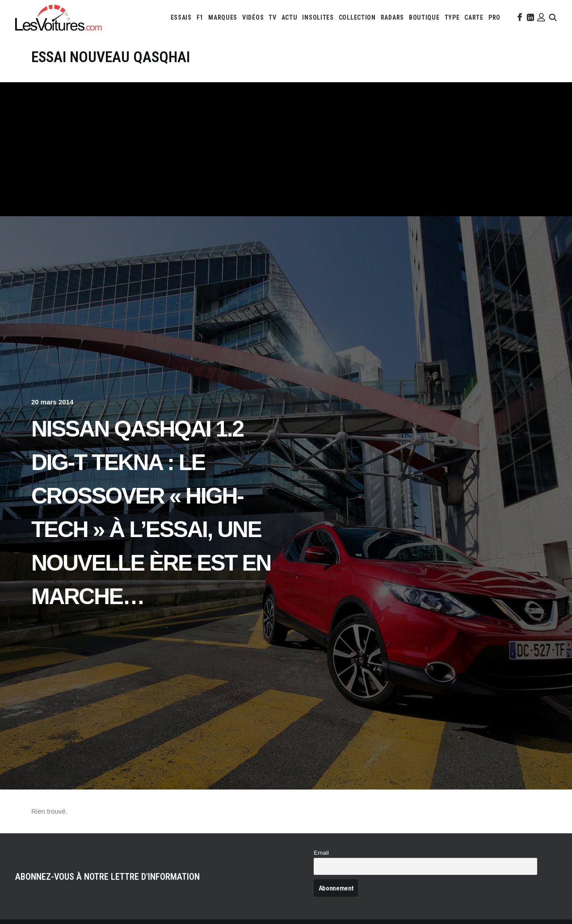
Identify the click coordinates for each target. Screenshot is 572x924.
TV (272, 17)
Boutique (424, 17)
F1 (200, 17)
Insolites (318, 17)
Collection (357, 17)
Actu (290, 17)
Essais (181, 17)
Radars (392, 17)
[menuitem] (181, 17)
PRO (494, 17)
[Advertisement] (286, 149)
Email (321, 853)
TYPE (452, 17)
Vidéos (253, 17)
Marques (223, 17)
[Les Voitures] (59, 17)
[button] (519, 17)
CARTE (474, 17)
